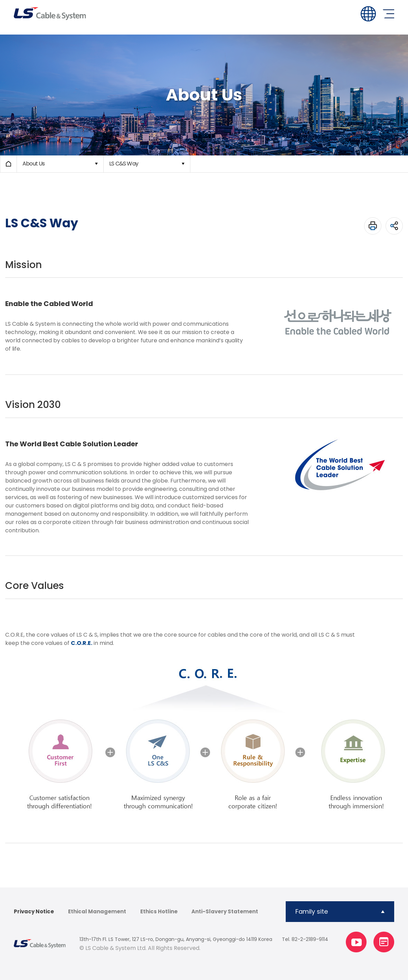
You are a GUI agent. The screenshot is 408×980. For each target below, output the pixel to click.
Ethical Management (97, 912)
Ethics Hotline (159, 912)
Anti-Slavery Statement (225, 912)
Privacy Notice (34, 912)
